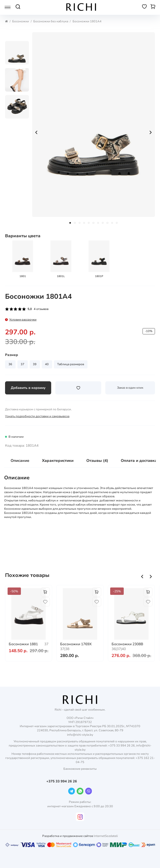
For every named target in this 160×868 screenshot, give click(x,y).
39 (35, 364)
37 (22, 364)
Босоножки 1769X (76, 644)
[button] (142, 577)
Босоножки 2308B (127, 644)
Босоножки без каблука (51, 21)
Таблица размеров (71, 364)
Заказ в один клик (130, 388)
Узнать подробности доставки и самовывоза (37, 416)
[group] (94, 125)
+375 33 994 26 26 (62, 781)
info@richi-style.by (80, 735)
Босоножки (21, 21)
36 (10, 364)
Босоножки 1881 (23, 644)
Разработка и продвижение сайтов (68, 836)
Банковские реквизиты (80, 769)
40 (47, 364)
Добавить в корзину (28, 388)
